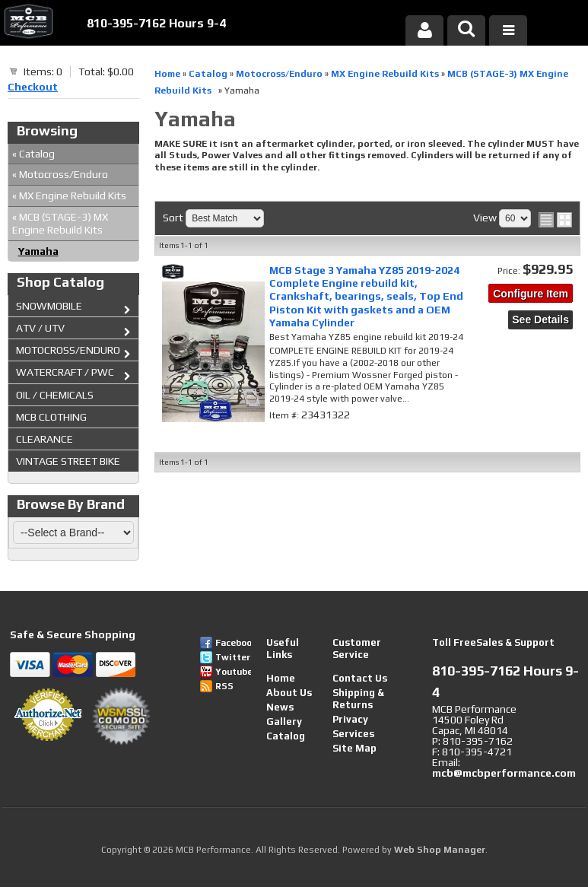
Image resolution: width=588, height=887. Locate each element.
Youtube (233, 672)
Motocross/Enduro (60, 174)
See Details (540, 320)
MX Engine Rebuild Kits (69, 196)
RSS (224, 686)
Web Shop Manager (440, 850)
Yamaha (38, 251)
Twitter (233, 657)
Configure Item (531, 294)
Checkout (33, 87)
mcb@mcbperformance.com (504, 773)
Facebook (233, 643)
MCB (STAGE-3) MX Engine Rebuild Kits (60, 223)
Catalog (33, 154)
